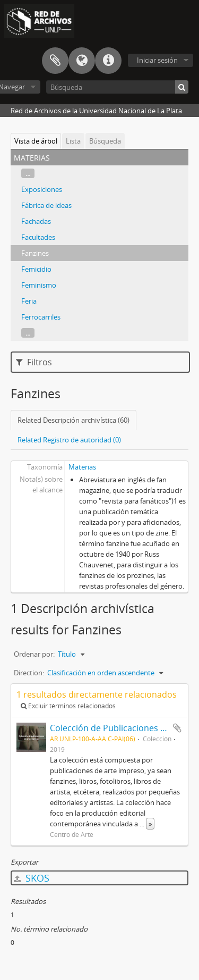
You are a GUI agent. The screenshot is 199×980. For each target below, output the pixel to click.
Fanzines (35, 253)
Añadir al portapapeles (177, 728)
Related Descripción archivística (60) (73, 420)
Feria (29, 301)
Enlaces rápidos (108, 61)
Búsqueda (105, 141)
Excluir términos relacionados (68, 706)
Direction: (29, 673)
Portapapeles (55, 61)
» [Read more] (150, 824)
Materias (82, 467)
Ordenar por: (34, 654)
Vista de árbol (36, 141)
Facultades (38, 237)
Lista (73, 141)
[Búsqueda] (117, 87)
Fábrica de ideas (46, 205)
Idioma (82, 61)
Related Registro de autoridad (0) (69, 440)
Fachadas (36, 221)
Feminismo (39, 285)
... (28, 173)
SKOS (32, 878)
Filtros (34, 362)
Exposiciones (42, 189)
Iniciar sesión (157, 60)
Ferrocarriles (41, 317)
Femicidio (36, 269)
